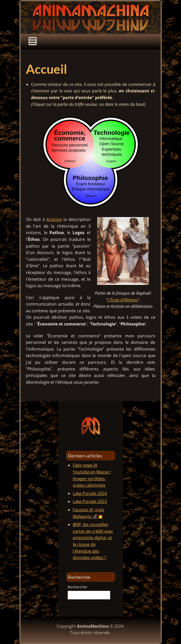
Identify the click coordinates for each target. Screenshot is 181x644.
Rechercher (78, 587)
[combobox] (89, 595)
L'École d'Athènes (122, 300)
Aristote (54, 219)
